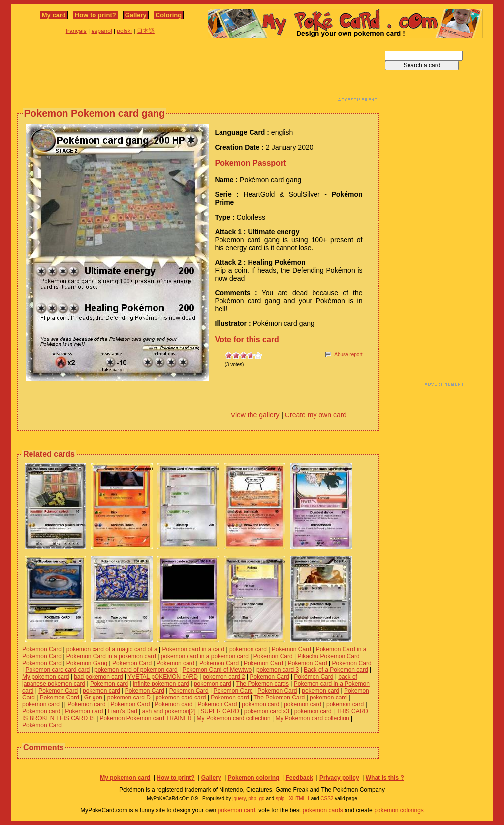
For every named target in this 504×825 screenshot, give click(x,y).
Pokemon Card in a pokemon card (111, 656)
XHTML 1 (299, 799)
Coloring (169, 15)
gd (262, 799)
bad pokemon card (98, 677)
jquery (239, 799)
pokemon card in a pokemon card (205, 656)
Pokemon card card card (57, 670)
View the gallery (255, 415)
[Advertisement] (198, 73)
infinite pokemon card (161, 684)
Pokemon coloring (254, 778)
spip (280, 799)
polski (124, 31)
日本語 (146, 31)
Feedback (299, 778)
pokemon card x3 (267, 711)
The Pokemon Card (279, 698)
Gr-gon (93, 698)
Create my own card (316, 415)
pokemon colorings (399, 810)
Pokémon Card (314, 677)
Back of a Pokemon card (336, 670)
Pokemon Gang (87, 663)
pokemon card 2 (224, 677)
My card (54, 15)
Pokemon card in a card (193, 649)
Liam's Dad (123, 711)
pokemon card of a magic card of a (112, 649)
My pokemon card (46, 677)
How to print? (95, 15)
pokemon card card (181, 698)
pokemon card (248, 649)
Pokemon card (175, 663)
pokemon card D (129, 698)
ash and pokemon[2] (169, 711)
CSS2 (327, 799)
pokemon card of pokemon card (136, 670)
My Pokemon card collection (234, 718)
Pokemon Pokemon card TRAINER (146, 718)
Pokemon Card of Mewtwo (217, 670)
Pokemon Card (42, 649)
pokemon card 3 (278, 670)
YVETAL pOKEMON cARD (163, 677)
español (102, 31)
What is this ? (385, 778)
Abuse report (348, 355)
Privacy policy (339, 778)
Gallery (136, 15)
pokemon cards (323, 810)
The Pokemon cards (263, 684)
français (76, 31)
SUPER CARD (220, 711)
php (252, 799)
